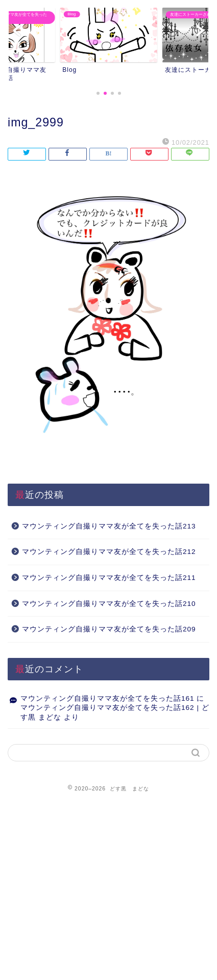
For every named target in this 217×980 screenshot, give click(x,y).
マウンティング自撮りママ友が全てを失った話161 (107, 698)
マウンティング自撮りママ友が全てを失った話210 (109, 604)
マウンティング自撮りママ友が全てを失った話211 (109, 578)
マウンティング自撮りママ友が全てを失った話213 (109, 526)
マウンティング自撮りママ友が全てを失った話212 (109, 552)
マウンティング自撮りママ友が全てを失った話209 (109, 629)
